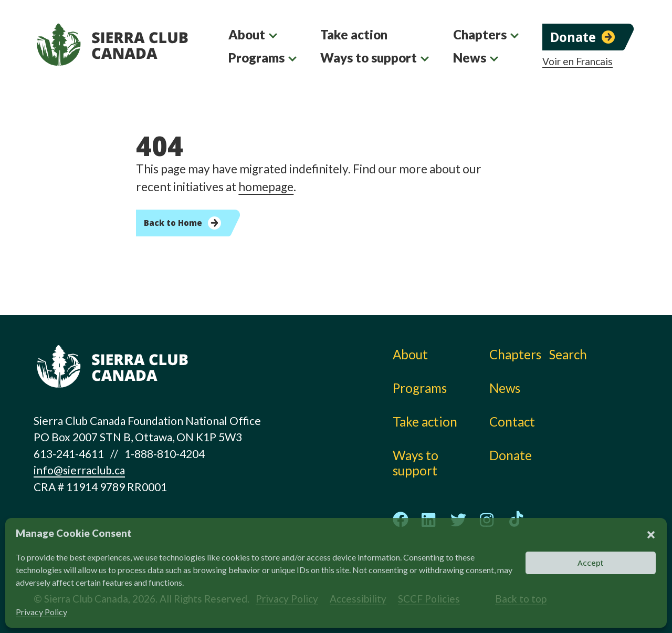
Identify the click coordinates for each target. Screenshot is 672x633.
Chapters (480, 34)
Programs (256, 58)
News (470, 58)
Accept (591, 563)
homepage (266, 187)
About (247, 34)
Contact (512, 422)
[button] (651, 533)
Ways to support (369, 58)
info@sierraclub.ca (79, 470)
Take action (354, 34)
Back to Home (173, 223)
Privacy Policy (41, 612)
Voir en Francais (577, 61)
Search (568, 354)
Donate (573, 37)
